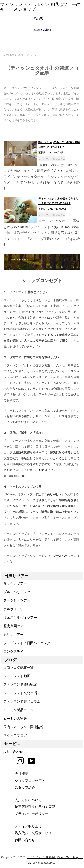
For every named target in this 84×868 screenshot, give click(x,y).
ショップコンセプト (30, 781)
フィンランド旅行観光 (19, 684)
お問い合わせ (12, 752)
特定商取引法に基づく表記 (35, 807)
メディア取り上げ (28, 826)
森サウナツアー (14, 583)
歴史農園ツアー (14, 626)
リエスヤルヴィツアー (19, 617)
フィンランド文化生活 (19, 693)
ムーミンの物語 (14, 718)
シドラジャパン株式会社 (42, 857)
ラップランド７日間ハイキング (26, 643)
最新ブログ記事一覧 (17, 668)
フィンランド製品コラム (52, 159)
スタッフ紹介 (25, 787)
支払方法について (28, 800)
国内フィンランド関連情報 (22, 727)
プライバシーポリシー (32, 814)
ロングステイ (12, 651)
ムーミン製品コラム (17, 710)
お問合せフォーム (50, 470)
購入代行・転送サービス (33, 833)
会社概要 (22, 774)
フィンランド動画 (16, 676)
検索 (39, 18)
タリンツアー (12, 634)
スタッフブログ (14, 735)
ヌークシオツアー (16, 600)
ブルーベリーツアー (17, 592)
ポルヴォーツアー (16, 609)
